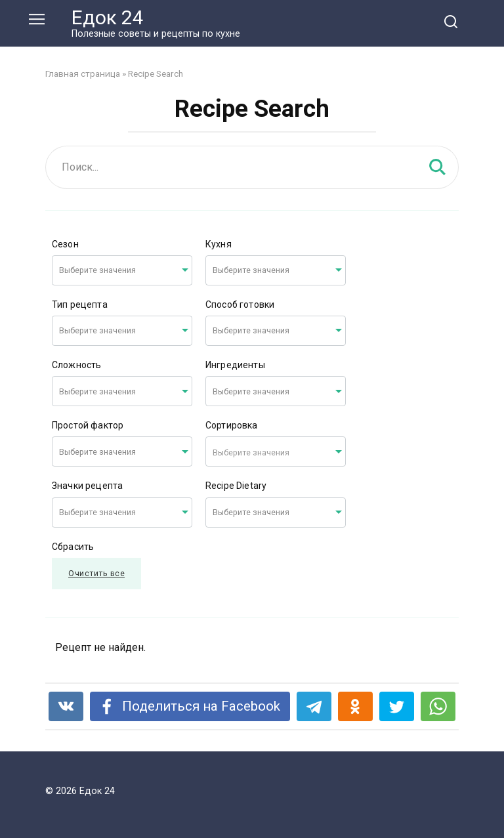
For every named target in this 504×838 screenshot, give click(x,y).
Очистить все (96, 573)
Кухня (219, 244)
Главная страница (83, 73)
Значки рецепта (87, 486)
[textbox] (276, 451)
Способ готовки (240, 304)
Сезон (65, 244)
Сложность (76, 365)
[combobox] (122, 270)
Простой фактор (88, 425)
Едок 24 (108, 17)
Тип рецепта (80, 304)
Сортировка (232, 425)
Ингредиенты (235, 365)
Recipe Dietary (236, 486)
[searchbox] (109, 271)
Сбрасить (73, 547)
